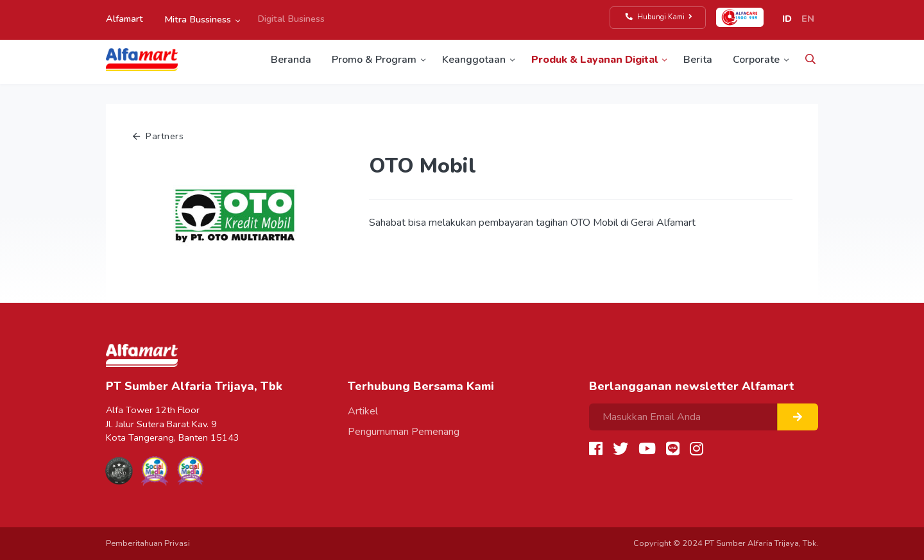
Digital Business (291, 19)
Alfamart (124, 19)
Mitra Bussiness (198, 19)
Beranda (291, 60)
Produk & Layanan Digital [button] (595, 60)
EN (808, 19)
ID (787, 19)
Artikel (363, 411)
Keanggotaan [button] (474, 60)
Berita (698, 60)
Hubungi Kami (659, 17)
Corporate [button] (756, 60)
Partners (158, 136)
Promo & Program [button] (374, 60)
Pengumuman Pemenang (404, 432)
